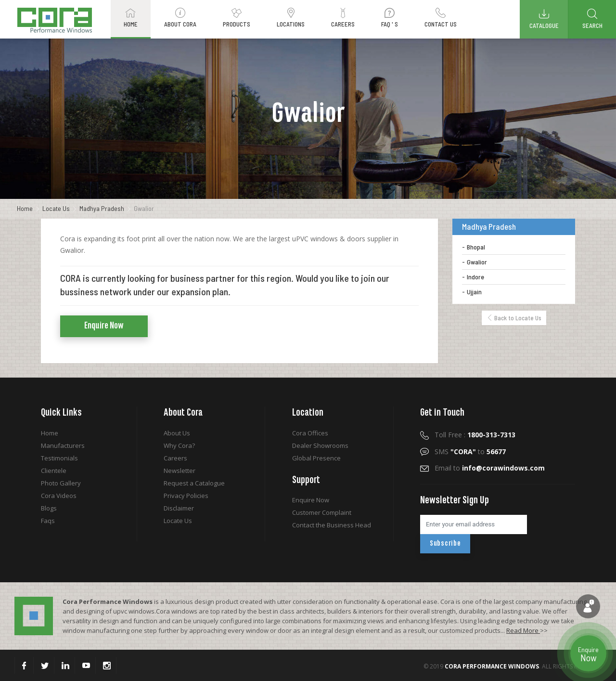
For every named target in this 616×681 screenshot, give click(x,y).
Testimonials (59, 458)
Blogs (49, 508)
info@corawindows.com (503, 468)
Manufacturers (63, 445)
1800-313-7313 (491, 435)
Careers (175, 458)
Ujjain (474, 292)
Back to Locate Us (514, 318)
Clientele (54, 471)
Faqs (48, 521)
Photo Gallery (61, 483)
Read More (523, 630)
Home (25, 208)
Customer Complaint (322, 512)
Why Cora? (179, 445)
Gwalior (477, 262)
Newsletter (180, 471)
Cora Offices (310, 433)
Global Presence (316, 458)
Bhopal (476, 247)
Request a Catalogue (194, 483)
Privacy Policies (186, 496)
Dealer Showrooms (320, 445)
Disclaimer (179, 508)
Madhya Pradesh (102, 208)
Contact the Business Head (332, 525)
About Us (177, 433)
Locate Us (56, 208)
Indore (475, 277)
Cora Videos (59, 496)
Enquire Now (104, 326)
